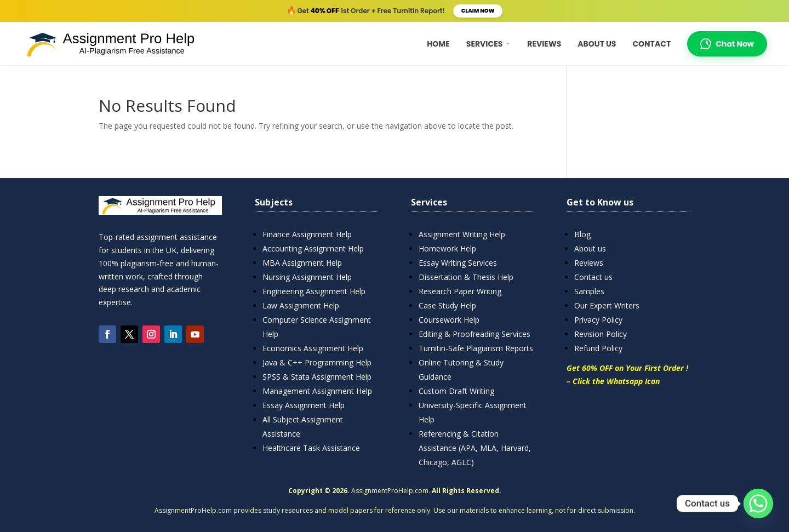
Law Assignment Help (301, 305)
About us (590, 248)
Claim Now (478, 11)
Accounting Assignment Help (313, 248)
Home (438, 44)
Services (489, 44)
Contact (651, 44)
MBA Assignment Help (302, 263)
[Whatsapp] (758, 504)
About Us (597, 44)
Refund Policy (598, 348)
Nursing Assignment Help (307, 277)
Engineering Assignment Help (314, 291)
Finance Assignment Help (307, 234)
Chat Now (727, 44)
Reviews (544, 44)
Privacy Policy (598, 320)
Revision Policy (601, 334)
